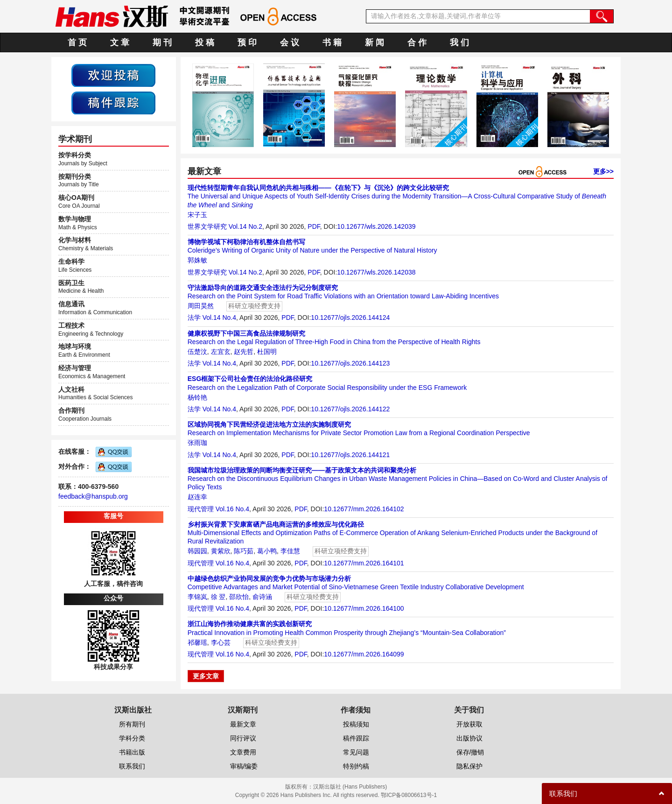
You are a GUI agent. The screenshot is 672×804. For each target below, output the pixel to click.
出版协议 (469, 738)
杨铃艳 (197, 397)
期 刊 (162, 42)
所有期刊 (132, 724)
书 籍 (332, 42)
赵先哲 (244, 352)
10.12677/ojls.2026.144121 (350, 455)
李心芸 (221, 642)
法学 (194, 317)
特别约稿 (356, 766)
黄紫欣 (221, 551)
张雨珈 (197, 443)
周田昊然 (201, 306)
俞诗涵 (262, 597)
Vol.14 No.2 (245, 226)
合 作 (417, 42)
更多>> (603, 171)
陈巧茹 (244, 551)
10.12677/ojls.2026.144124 (350, 317)
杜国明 (267, 352)
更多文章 (206, 676)
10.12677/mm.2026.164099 (364, 654)
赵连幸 (197, 497)
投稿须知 (356, 724)
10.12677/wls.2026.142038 (376, 272)
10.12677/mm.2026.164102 (364, 509)
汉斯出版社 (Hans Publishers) (350, 787)
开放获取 (469, 724)
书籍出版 (132, 752)
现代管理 (201, 509)
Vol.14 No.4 (219, 317)
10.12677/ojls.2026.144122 (350, 409)
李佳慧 (290, 551)
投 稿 (205, 42)
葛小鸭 (267, 551)
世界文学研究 (207, 226)
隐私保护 (469, 766)
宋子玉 (197, 215)
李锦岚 (197, 597)
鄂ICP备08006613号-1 (409, 795)
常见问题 (356, 752)
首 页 (77, 42)
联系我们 (132, 766)
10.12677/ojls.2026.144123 (350, 363)
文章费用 (243, 752)
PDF (314, 226)
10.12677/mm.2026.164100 (364, 608)
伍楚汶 (197, 352)
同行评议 (243, 738)
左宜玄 (221, 352)
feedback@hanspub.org (93, 496)
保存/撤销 (470, 752)
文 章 (120, 42)
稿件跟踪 (356, 738)
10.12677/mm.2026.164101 (364, 563)
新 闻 (374, 42)
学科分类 (132, 738)
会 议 (290, 42)
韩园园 (197, 551)
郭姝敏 (197, 260)
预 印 (247, 42)
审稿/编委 (244, 766)
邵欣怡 (239, 597)
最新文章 (243, 724)
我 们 (459, 42)
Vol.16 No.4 (232, 509)
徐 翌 (218, 597)
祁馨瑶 (197, 642)
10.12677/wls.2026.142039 (376, 226)
